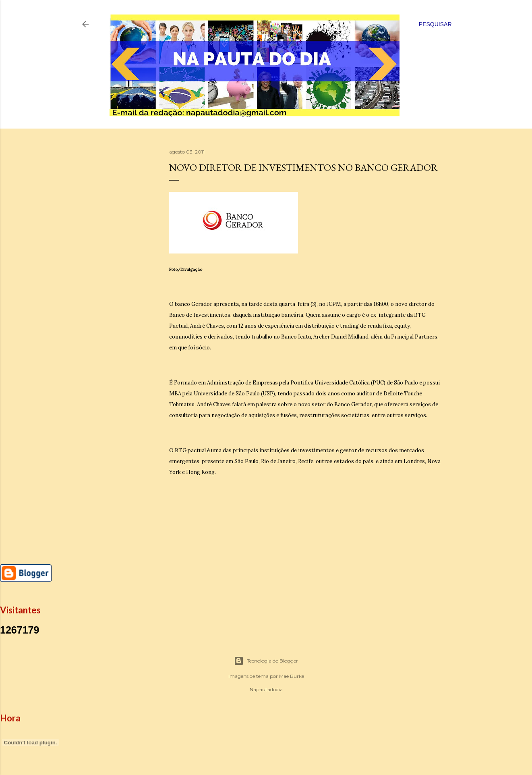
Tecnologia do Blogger (266, 661)
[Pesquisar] (435, 24)
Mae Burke (292, 676)
